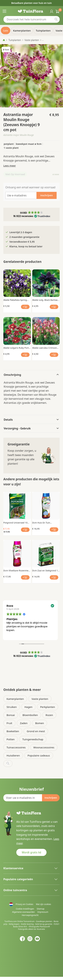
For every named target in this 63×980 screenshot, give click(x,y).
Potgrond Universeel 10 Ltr (15, 523)
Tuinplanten (15, 40)
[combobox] (32, 19)
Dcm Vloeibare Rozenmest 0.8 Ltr (17, 571)
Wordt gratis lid (31, 852)
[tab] (32, 374)
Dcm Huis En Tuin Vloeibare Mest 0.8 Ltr (43, 523)
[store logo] (32, 11)
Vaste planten (32, 40)
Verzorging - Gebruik (17, 428)
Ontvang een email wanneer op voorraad (30, 187)
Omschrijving (12, 375)
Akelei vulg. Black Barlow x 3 (46, 300)
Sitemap (40, 909)
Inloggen (51, 11)
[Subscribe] (51, 798)
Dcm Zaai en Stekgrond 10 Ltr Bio (46, 571)
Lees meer (10, 166)
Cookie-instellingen (25, 909)
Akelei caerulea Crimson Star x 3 (45, 348)
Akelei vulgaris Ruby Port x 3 (17, 348)
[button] (32, 214)
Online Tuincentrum (26, 921)
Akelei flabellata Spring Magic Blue (15, 300)
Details (8, 420)
